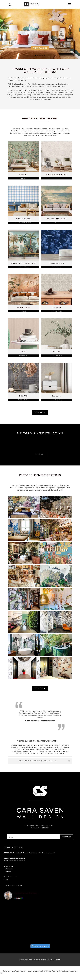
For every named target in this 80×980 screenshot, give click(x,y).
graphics (20, 97)
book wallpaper (59, 90)
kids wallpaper (32, 97)
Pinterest (8, 871)
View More (40, 688)
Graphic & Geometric (23, 223)
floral (71, 95)
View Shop (40, 413)
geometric (12, 97)
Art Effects (57, 267)
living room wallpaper (55, 488)
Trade (6, 879)
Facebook (10, 866)
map (63, 97)
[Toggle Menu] (69, 4)
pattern (68, 97)
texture (32, 99)
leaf (60, 97)
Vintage (23, 178)
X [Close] (1, 973)
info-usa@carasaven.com (17, 861)
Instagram (10, 869)
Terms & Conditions (10, 877)
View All (40, 454)
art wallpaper (45, 90)
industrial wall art (24, 92)
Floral (23, 311)
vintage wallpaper (44, 99)
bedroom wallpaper (24, 488)
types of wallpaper (31, 131)
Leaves (57, 178)
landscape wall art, (52, 97)
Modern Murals (23, 267)
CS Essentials (57, 311)
